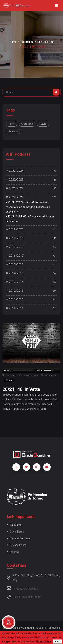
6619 (38, 597)
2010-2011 (15, 308)
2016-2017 (15, 256)
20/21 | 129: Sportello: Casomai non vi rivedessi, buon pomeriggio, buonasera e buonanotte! (28, 207)
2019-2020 (15, 229)
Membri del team (19, 538)
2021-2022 (15, 188)
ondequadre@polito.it (23, 588)
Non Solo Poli (45, 42)
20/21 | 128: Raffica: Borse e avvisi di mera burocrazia (30, 219)
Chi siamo (14, 525)
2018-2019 (15, 238)
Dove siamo (15, 532)
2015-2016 (15, 264)
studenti (13, 132)
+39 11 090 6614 (24, 597)
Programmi (27, 42)
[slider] (24, 370)
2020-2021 (15, 197)
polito (12, 124)
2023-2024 (15, 171)
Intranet (13, 552)
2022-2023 (15, 179)
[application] (32, 370)
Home (13, 42)
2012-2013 (15, 291)
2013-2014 (15, 282)
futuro (43, 124)
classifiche (27, 124)
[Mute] (42, 370)
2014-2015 (15, 273)
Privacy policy (17, 545)
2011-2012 (15, 299)
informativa (44, 641)
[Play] (5, 370)
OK (57, 641)
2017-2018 (15, 247)
